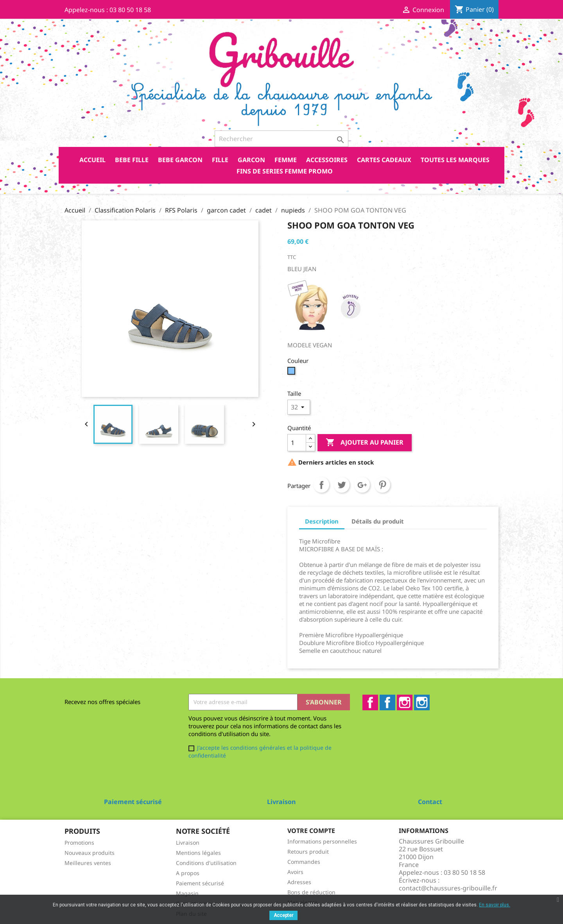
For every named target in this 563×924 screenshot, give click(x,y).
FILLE (220, 160)
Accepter (283, 915)
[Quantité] (297, 443)
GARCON (251, 160)
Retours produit (308, 852)
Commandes (304, 862)
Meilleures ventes (88, 863)
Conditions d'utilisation (206, 863)
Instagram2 (422, 702)
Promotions (79, 843)
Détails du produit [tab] (378, 521)
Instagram (405, 702)
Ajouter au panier (365, 443)
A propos (188, 873)
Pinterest (382, 485)
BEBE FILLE (132, 160)
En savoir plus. (495, 905)
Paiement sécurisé (200, 883)
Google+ (362, 485)
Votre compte (311, 831)
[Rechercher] (281, 139)
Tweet (342, 485)
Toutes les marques (455, 160)
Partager (321, 485)
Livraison (188, 843)
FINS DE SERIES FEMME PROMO (285, 171)
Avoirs (295, 872)
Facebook (370, 702)
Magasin (187, 893)
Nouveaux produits (90, 853)
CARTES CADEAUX (384, 160)
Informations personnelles (322, 841)
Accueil (92, 160)
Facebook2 (387, 702)
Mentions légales (198, 853)
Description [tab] (322, 521)
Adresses (299, 882)
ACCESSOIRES (327, 160)
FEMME (286, 160)
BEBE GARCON (180, 160)
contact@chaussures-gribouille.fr (448, 888)
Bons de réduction (311, 892)
